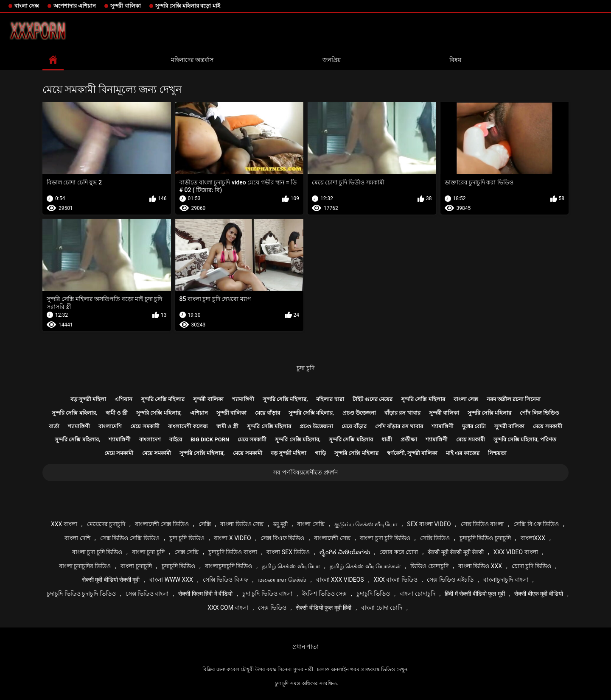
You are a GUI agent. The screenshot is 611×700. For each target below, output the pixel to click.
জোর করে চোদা (399, 552)
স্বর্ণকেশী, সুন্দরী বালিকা (412, 453)
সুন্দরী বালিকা (125, 6)
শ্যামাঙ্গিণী (243, 399)
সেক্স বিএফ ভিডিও (282, 538)
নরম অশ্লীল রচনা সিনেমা (514, 399)
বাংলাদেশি (110, 426)
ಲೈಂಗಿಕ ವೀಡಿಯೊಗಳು (345, 552)
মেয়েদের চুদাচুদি (106, 524)
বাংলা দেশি (77, 538)
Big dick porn (210, 439)
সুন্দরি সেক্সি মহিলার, (285, 399)
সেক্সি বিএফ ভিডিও (536, 524)
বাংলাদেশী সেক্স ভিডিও (162, 524)
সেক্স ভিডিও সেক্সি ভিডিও (130, 538)
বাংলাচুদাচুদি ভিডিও (228, 566)
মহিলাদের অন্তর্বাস (192, 60)
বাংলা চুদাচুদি (136, 566)
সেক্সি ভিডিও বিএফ (226, 580)
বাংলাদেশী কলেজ (188, 426)
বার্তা (54, 426)
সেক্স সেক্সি (186, 552)
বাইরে (176, 439)
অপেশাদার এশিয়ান (75, 6)
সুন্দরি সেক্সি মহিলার (163, 399)
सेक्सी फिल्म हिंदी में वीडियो (205, 594)
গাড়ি (320, 453)
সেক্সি (205, 524)
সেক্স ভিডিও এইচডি (450, 580)
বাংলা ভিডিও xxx (480, 566)
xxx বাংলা (64, 524)
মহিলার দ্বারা (330, 399)
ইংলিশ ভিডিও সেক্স (324, 594)
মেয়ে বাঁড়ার (268, 413)
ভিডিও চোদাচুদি (429, 566)
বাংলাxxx (533, 538)
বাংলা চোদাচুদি (417, 594)
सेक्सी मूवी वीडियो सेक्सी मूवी (111, 580)
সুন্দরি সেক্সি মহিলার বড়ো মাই (188, 6)
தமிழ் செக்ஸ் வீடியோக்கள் (365, 566)
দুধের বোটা (474, 426)
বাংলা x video (232, 538)
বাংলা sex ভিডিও (288, 552)
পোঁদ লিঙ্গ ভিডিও (539, 413)
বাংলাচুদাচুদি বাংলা (506, 580)
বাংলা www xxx (171, 580)
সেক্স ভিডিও (272, 608)
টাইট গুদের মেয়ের (373, 399)
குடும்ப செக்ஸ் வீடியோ (366, 524)
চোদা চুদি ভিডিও (531, 566)
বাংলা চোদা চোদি (382, 608)
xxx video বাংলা (516, 552)
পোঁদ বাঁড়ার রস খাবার (399, 426)
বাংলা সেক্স (27, 6)
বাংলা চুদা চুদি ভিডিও (385, 538)
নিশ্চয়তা (497, 453)
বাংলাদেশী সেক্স (332, 538)
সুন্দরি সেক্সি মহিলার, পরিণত (525, 439)
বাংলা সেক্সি (311, 524)
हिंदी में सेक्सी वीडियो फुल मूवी (475, 594)
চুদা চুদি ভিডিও (187, 538)
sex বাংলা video (429, 524)
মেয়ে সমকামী (145, 426)
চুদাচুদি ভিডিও (178, 566)
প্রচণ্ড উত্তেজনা (359, 413)
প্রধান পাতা (305, 647)
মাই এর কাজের (462, 453)
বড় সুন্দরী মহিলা (88, 399)
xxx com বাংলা (228, 608)
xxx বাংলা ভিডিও (395, 580)
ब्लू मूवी (280, 524)
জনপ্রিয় (332, 60)
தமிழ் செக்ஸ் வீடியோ (291, 566)
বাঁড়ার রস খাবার (402, 413)
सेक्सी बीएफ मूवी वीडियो (538, 594)
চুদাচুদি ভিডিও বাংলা (233, 552)
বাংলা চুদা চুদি (148, 552)
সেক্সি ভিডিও (435, 538)
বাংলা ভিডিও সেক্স (242, 524)
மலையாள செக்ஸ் (282, 580)
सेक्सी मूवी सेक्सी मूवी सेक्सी (456, 552)
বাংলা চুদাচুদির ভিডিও (85, 566)
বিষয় (455, 60)
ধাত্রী (387, 439)
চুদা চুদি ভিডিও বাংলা (267, 594)
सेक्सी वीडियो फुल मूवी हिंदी (324, 608)
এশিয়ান (123, 399)
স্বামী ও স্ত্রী (117, 413)
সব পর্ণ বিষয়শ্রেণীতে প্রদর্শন (305, 472)
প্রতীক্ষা (409, 439)
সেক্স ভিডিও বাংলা (482, 524)
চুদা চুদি (305, 368)
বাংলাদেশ (150, 439)
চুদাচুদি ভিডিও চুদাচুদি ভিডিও (81, 594)
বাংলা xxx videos (340, 580)
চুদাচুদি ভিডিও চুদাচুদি (485, 538)
